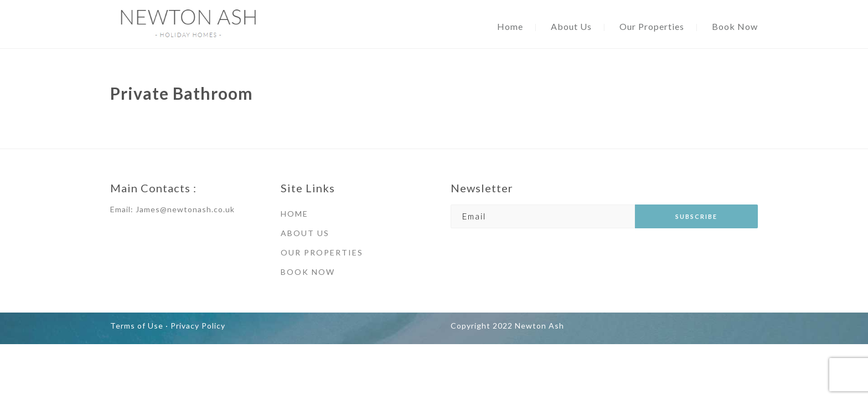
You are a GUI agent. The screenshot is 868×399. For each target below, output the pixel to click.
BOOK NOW (308, 272)
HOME (294, 214)
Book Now (735, 26)
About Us (571, 26)
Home (510, 26)
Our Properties (652, 26)
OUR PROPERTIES (322, 252)
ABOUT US (305, 233)
